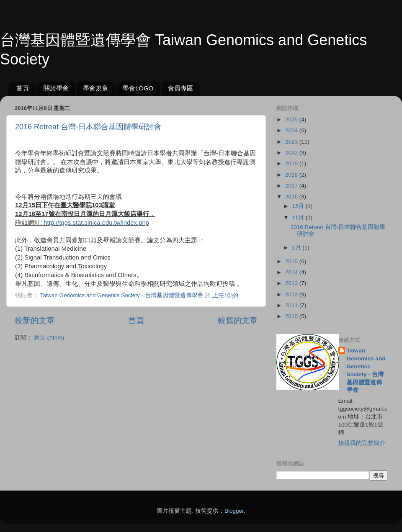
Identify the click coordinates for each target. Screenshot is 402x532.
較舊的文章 (238, 320)
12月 (299, 206)
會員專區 (180, 88)
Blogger (234, 511)
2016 (292, 197)
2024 (292, 130)
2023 (292, 142)
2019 (292, 163)
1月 (297, 248)
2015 (292, 261)
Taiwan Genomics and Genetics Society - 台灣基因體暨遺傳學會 (366, 370)
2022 (292, 153)
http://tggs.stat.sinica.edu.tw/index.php (96, 223)
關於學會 (56, 88)
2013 (292, 283)
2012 (292, 294)
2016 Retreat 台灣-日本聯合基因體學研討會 (88, 127)
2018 (292, 175)
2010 (292, 316)
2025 (292, 120)
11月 (299, 217)
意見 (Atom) (49, 338)
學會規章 (95, 88)
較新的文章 (35, 320)
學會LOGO (138, 88)
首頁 (23, 88)
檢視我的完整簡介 (362, 443)
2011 (292, 305)
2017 (292, 186)
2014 (292, 272)
